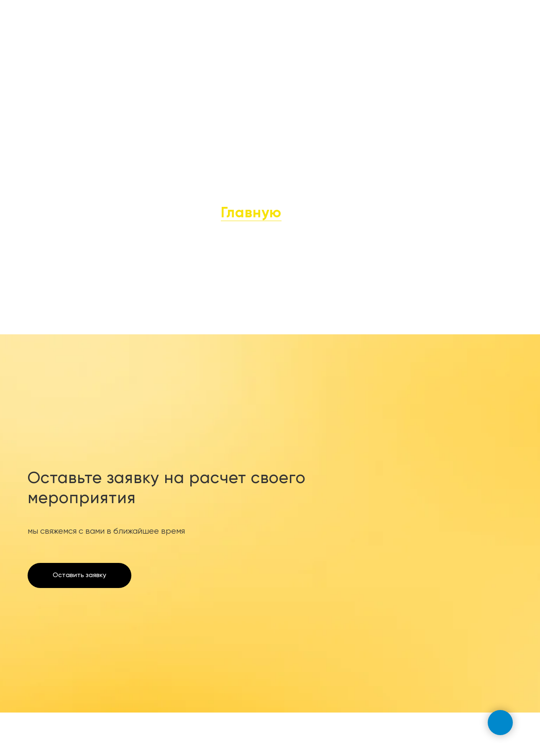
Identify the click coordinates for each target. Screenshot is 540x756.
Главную (251, 213)
